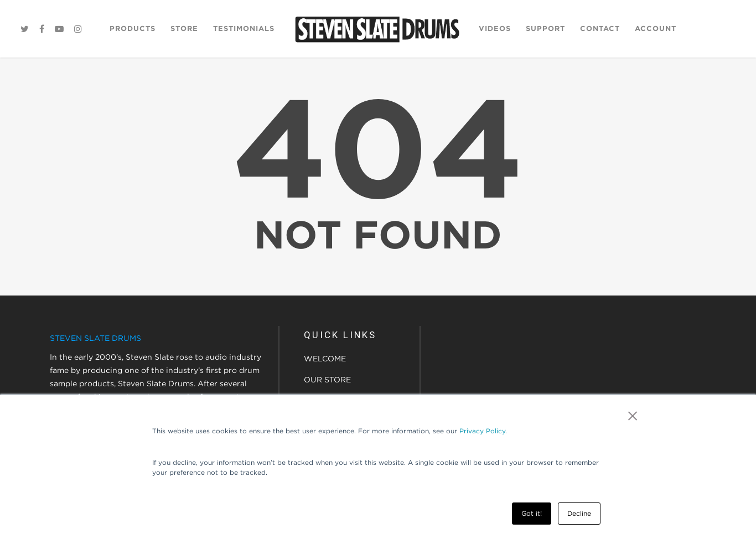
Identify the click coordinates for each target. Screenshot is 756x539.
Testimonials (244, 28)
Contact (600, 28)
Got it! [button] (532, 513)
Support (545, 28)
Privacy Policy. (483, 431)
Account (656, 28)
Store (184, 28)
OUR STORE (327, 380)
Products (133, 28)
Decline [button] (579, 513)
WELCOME (325, 359)
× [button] (633, 416)
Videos (495, 28)
